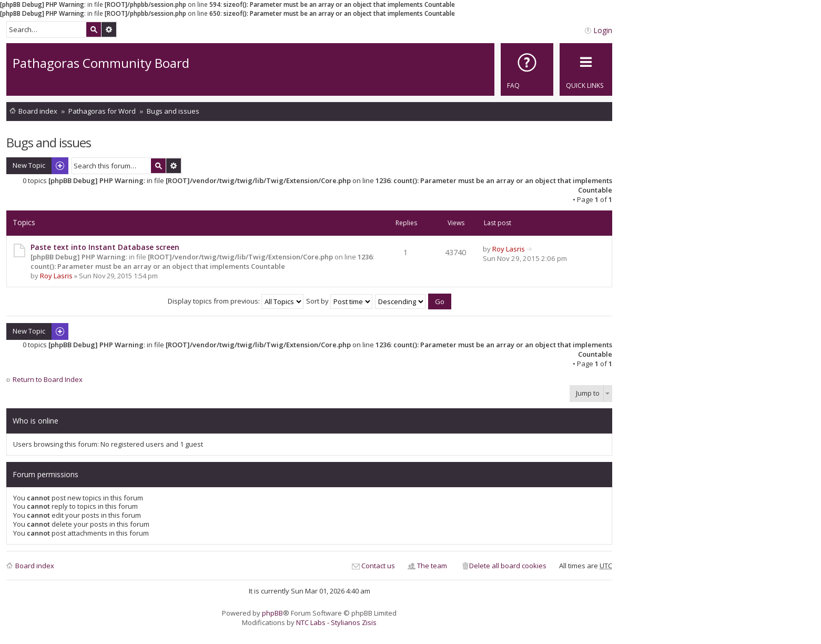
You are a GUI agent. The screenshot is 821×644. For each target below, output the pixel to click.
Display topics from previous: (236, 301)
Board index (38, 111)
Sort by (339, 301)
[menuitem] (527, 69)
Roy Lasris (56, 276)
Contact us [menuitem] (378, 566)
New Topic (29, 165)
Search (94, 29)
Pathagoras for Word (102, 111)
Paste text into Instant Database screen (105, 247)
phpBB (272, 613)
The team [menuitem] (432, 566)
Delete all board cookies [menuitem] (508, 566)
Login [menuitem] (603, 30)
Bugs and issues (173, 111)
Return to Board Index (48, 380)
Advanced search (109, 29)
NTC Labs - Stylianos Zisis (336, 622)
